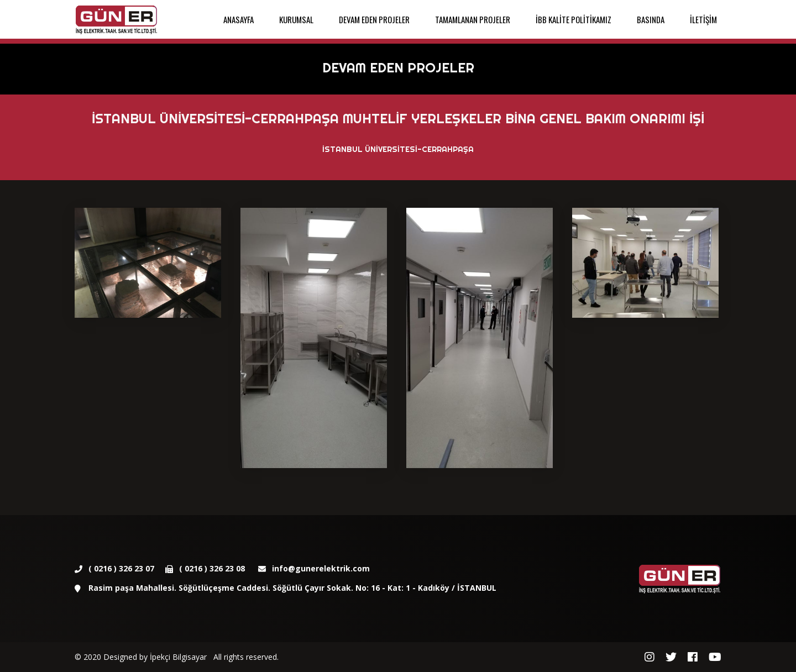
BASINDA (651, 19)
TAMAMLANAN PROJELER (473, 19)
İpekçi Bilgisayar (178, 657)
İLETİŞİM (703, 19)
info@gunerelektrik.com (321, 568)
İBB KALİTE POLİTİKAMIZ (574, 19)
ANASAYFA (239, 19)
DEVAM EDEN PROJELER (374, 19)
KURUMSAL (296, 19)
